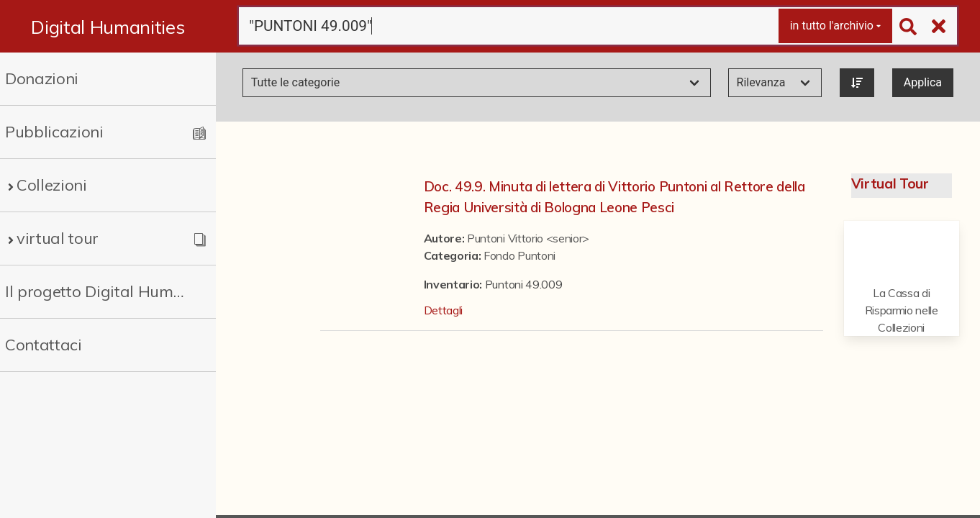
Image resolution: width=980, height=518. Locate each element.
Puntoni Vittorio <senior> (528, 238)
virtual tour (58, 238)
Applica (923, 82)
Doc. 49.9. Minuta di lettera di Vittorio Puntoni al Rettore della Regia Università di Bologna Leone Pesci (614, 197)
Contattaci (44, 345)
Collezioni (52, 185)
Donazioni (42, 78)
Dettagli (443, 310)
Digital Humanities (108, 27)
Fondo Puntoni (520, 255)
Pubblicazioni (54, 132)
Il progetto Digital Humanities (97, 291)
